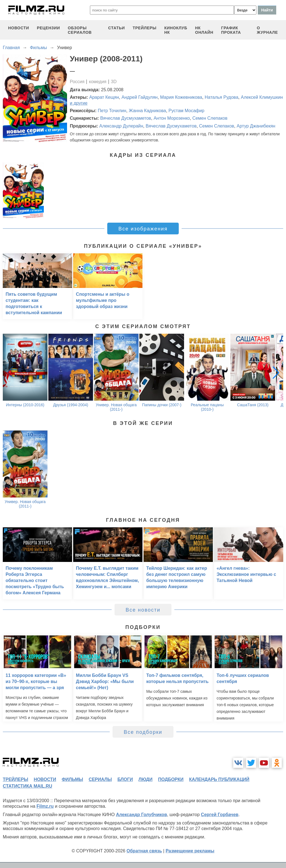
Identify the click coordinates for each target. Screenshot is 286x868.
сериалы (100, 779)
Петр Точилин (112, 111)
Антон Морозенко (172, 118)
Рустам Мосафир (186, 111)
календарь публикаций (219, 779)
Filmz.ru (45, 806)
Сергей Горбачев (220, 815)
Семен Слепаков (210, 118)
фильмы (72, 779)
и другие (79, 103)
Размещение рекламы (190, 851)
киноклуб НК (176, 30)
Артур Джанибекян (256, 126)
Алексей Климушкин (262, 97)
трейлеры (145, 28)
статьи (116, 28)
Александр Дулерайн (121, 126)
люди (146, 779)
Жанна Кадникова (147, 111)
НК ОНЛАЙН (204, 30)
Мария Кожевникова (181, 97)
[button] (276, 372)
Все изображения (143, 229)
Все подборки (143, 732)
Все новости (143, 610)
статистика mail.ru (28, 786)
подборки (171, 779)
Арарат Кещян (104, 97)
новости (19, 28)
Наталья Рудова (222, 97)
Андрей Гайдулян (140, 97)
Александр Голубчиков (141, 815)
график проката (231, 30)
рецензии (48, 28)
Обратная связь (144, 851)
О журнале (267, 30)
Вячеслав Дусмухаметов (126, 118)
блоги (125, 779)
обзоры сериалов (80, 30)
